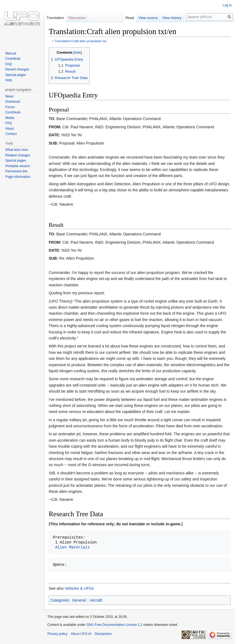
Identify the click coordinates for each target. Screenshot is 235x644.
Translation (55, 18)
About (9, 129)
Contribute (13, 59)
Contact (11, 134)
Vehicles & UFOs (79, 588)
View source (148, 18)
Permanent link (16, 171)
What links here (17, 150)
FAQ (9, 64)
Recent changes (17, 69)
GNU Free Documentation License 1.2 (114, 625)
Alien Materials (72, 547)
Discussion (77, 18)
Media (10, 118)
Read (130, 18)
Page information (18, 177)
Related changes (18, 155)
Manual (11, 53)
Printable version (17, 166)
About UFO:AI (81, 634)
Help (9, 80)
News (9, 96)
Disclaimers (103, 634)
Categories (60, 600)
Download (13, 102)
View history (172, 18)
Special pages (16, 75)
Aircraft (96, 600)
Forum (10, 107)
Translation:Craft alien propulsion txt (81, 41)
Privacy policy (57, 634)
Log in (227, 5)
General (79, 600)
